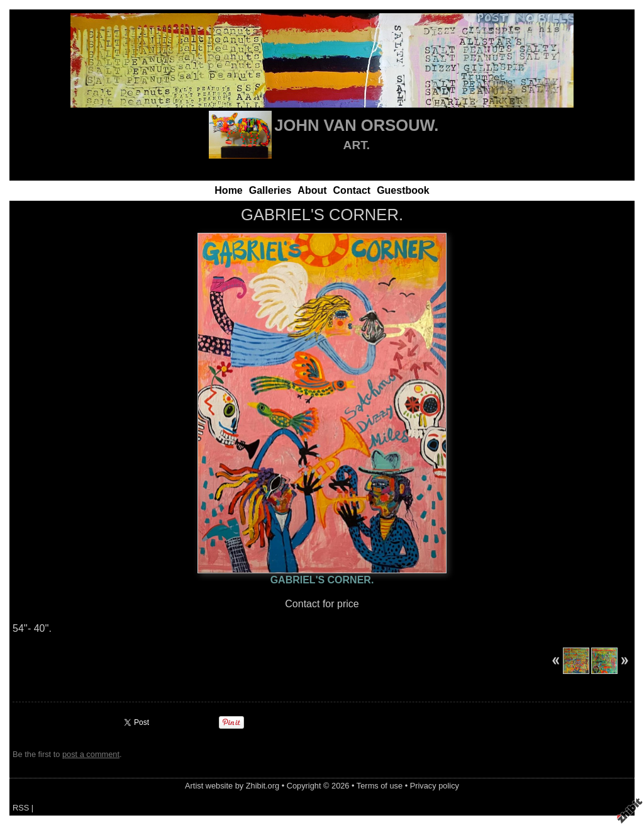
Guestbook (403, 190)
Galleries (270, 190)
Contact (352, 190)
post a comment (91, 754)
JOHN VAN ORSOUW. (356, 125)
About (312, 190)
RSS (21, 808)
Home (228, 190)
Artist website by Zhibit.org (232, 786)
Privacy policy (435, 786)
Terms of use (380, 786)
